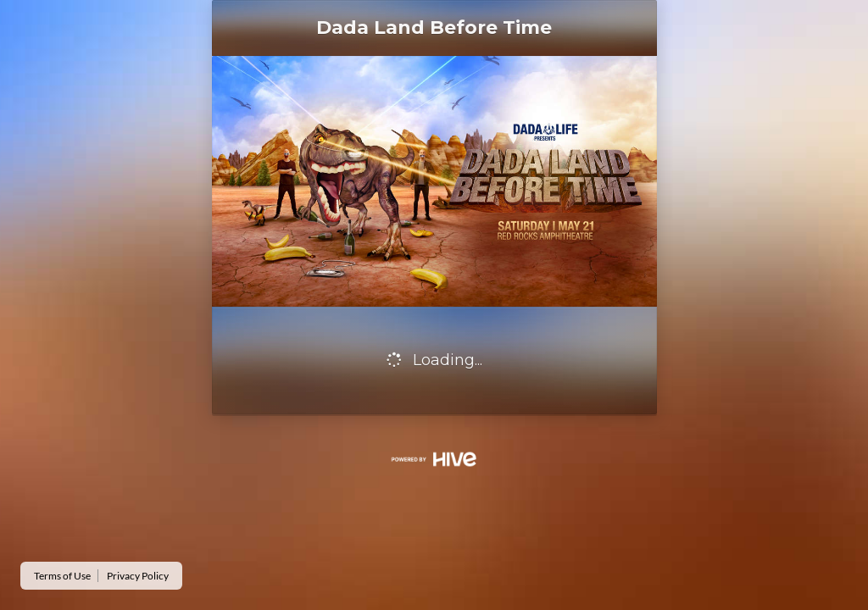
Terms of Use (62, 576)
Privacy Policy (138, 576)
